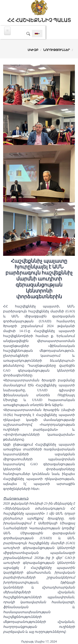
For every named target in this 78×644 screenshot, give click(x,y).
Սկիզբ (33, 50)
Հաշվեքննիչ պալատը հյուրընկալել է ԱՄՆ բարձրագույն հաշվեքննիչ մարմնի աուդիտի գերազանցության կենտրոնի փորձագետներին (39, 279)
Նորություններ (57, 50)
